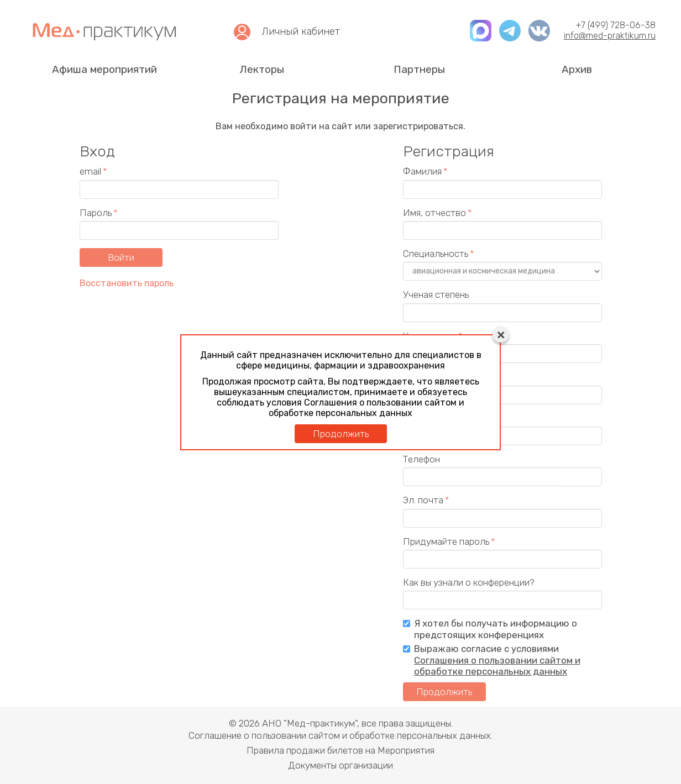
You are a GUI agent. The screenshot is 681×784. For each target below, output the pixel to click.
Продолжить (341, 434)
